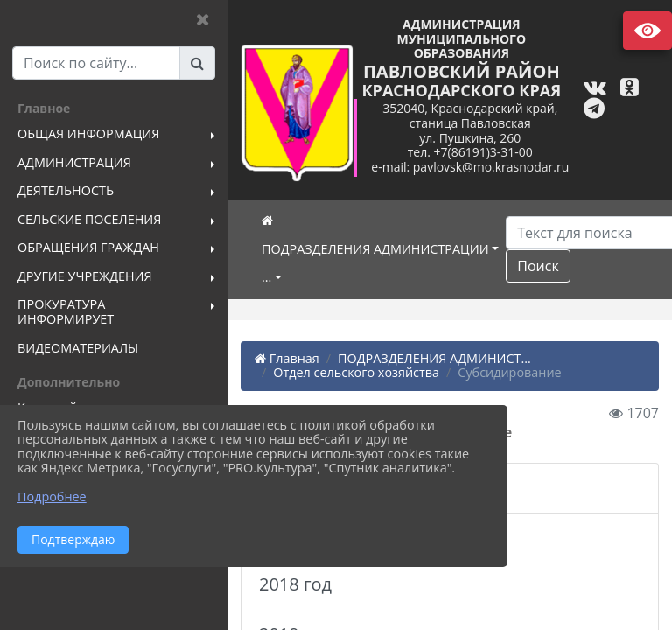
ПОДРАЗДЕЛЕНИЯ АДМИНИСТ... (434, 358)
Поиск (538, 266)
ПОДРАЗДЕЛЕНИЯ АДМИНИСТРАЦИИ (375, 249)
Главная (287, 358)
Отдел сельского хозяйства (356, 372)
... (266, 277)
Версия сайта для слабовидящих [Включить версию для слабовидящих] (647, 31)
